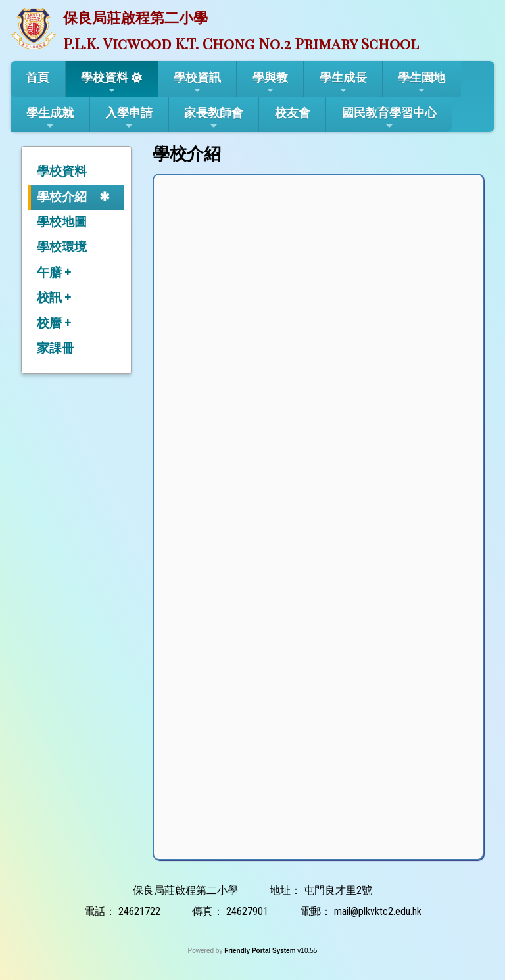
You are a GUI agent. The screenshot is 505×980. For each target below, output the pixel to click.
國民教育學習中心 (389, 118)
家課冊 (56, 348)
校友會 (293, 113)
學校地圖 (62, 222)
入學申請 (129, 118)
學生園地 (421, 83)
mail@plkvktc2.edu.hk (378, 911)
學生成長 (343, 83)
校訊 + (54, 297)
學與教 (270, 83)
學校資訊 (197, 83)
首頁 (37, 77)
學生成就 (50, 118)
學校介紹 (62, 197)
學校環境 (62, 247)
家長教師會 (214, 118)
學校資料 (105, 83)
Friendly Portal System (261, 951)
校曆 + (54, 323)
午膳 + (54, 272)
